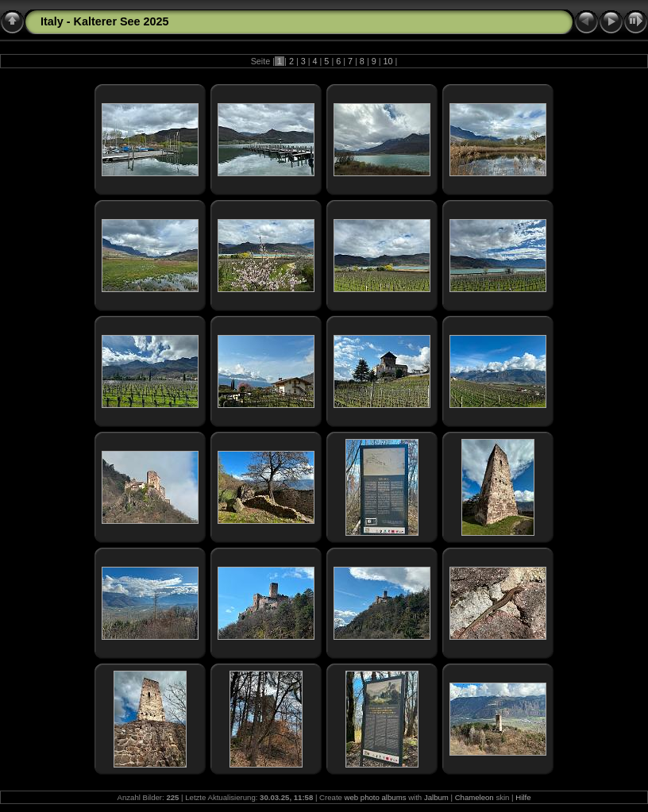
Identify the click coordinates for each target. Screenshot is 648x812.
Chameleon (474, 797)
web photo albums (376, 797)
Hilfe (523, 797)
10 (388, 61)
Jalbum (436, 797)
